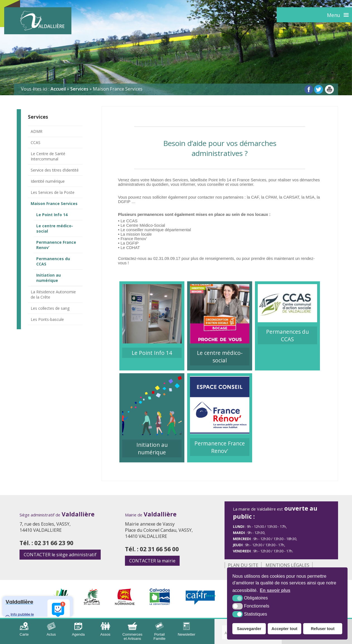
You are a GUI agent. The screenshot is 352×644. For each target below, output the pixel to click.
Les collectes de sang (50, 308)
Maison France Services (54, 203)
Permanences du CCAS (53, 261)
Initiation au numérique (49, 278)
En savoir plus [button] (275, 590)
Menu (334, 15)
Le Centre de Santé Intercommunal (48, 156)
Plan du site (243, 565)
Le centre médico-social (55, 228)
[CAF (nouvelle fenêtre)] (201, 603)
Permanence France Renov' (220, 447)
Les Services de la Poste (53, 192)
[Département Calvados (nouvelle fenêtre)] (160, 603)
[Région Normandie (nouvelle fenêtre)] (125, 603)
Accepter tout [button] (284, 629)
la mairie (152, 561)
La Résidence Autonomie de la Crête (53, 294)
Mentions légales (287, 565)
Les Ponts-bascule (47, 319)
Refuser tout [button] (323, 629)
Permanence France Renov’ (56, 245)
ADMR (37, 131)
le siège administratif (60, 555)
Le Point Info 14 (52, 215)
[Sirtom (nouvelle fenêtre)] (92, 603)
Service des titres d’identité (55, 170)
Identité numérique (48, 181)
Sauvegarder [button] (249, 629)
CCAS (36, 142)
